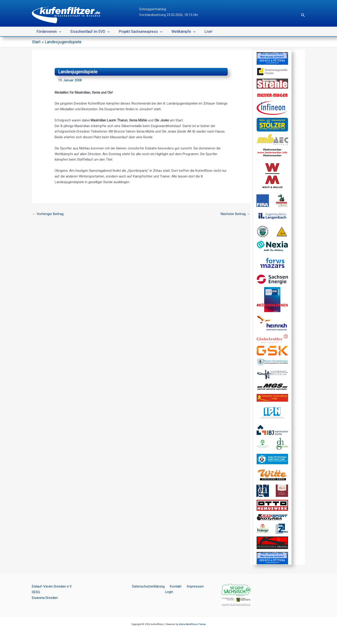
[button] (303, 15)
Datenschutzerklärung (145, 586)
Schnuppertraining (153, 9)
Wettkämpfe (177, 32)
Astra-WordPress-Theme (192, 624)
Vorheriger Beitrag (48, 214)
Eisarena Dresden (45, 598)
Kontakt (170, 586)
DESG (36, 592)
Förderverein (48, 32)
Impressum (188, 586)
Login (204, 586)
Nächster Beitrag (235, 214)
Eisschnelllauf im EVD (87, 32)
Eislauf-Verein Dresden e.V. (52, 586)
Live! (200, 32)
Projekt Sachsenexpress (136, 32)
